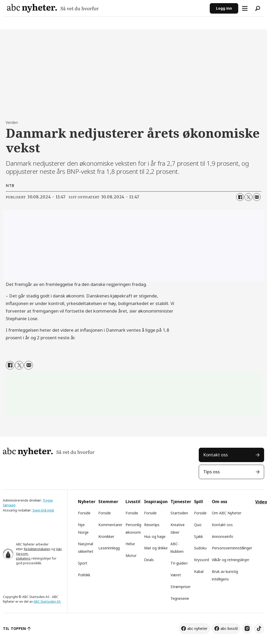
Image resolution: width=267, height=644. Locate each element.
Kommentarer (110, 525)
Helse (130, 544)
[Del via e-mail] (257, 197)
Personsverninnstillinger (232, 548)
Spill (198, 502)
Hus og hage (155, 536)
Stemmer (108, 502)
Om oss (220, 502)
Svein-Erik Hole (43, 510)
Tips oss (211, 472)
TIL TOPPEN (14, 628)
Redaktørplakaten (37, 549)
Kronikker (106, 536)
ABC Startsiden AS (47, 602)
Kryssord (201, 560)
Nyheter (87, 502)
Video (261, 502)
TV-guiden (179, 563)
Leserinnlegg (109, 548)
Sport (83, 563)
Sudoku (200, 548)
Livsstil (133, 502)
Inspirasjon (156, 502)
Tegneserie (180, 598)
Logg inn (224, 8)
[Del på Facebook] (240, 197)
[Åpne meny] (245, 8)
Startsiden (179, 513)
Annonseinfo (223, 536)
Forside (84, 513)
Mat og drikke (156, 548)
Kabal (199, 571)
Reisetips (152, 525)
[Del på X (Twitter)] (248, 197)
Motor (131, 556)
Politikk (84, 575)
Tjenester (181, 502)
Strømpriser (181, 587)
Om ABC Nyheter (227, 513)
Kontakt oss (215, 455)
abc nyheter (197, 628)
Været (176, 575)
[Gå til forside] (53, 8)
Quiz (198, 525)
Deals (149, 560)
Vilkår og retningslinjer (231, 560)
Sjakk (198, 536)
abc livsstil (229, 628)
